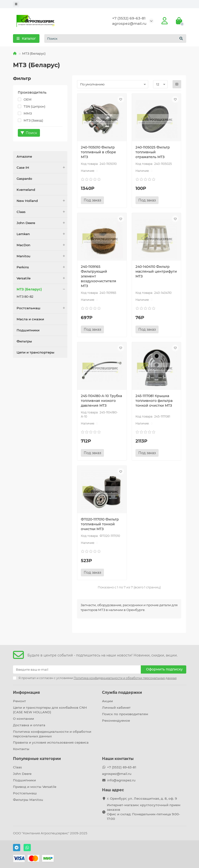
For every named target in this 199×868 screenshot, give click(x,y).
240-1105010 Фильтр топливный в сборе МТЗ (98, 152)
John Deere (42, 223)
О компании (23, 719)
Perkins (42, 267)
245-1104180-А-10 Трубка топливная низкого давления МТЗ (101, 401)
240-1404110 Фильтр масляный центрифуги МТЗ (156, 271)
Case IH (42, 168)
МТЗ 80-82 (25, 296)
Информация (26, 692)
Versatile (42, 278)
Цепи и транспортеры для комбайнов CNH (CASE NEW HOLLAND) (50, 710)
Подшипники (28, 330)
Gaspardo (24, 179)
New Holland (42, 201)
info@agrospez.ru (121, 780)
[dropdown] (16, 4)
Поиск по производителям (125, 714)
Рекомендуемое (116, 720)
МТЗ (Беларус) (42, 289)
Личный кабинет (116, 707)
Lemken (42, 234)
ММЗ (25, 113)
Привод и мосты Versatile (35, 787)
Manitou (42, 256)
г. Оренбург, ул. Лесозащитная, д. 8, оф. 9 (142, 798)
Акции (107, 701)
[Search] (115, 39)
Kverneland (26, 190)
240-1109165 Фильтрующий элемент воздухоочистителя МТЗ (99, 276)
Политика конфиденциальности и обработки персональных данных (52, 734)
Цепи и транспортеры (35, 352)
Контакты (21, 749)
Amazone (24, 156)
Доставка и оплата (29, 725)
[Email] (77, 669)
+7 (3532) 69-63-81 (129, 18)
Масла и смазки (30, 319)
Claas (42, 212)
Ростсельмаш (42, 308)
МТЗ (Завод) (30, 120)
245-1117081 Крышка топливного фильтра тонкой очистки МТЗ (154, 401)
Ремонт (19, 701)
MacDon (42, 245)
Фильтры (24, 341)
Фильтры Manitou (28, 800)
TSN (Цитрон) (32, 106)
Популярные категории (37, 759)
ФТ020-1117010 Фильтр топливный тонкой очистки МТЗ (100, 524)
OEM (25, 99)
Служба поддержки (122, 692)
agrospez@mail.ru (129, 23)
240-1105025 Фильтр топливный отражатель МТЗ (153, 152)
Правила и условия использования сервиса (51, 742)
